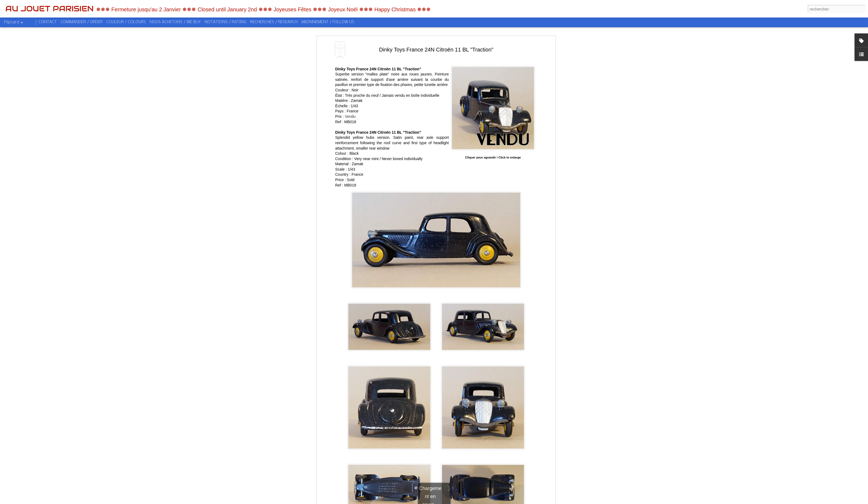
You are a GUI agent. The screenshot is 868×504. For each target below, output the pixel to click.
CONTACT (48, 22)
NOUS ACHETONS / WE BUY (175, 22)
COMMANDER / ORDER (82, 22)
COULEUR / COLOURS (126, 22)
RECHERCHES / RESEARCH (274, 22)
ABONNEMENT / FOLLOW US (328, 22)
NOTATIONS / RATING (225, 22)
